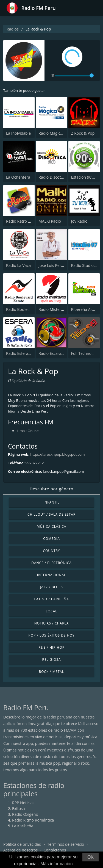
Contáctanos (55, 850)
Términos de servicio (66, 844)
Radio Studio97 (85, 265)
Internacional (51, 575)
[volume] (74, 76)
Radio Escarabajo (54, 353)
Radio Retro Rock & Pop (27, 221)
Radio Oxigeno (25, 814)
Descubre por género (51, 489)
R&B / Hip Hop (51, 647)
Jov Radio (79, 221)
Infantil (51, 502)
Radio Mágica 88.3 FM (58, 133)
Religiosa (52, 660)
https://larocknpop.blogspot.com (57, 454)
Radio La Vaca (18, 265)
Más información (56, 864)
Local (52, 611)
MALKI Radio (50, 221)
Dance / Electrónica (51, 563)
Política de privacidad (22, 844)
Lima (21, 431)
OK (91, 857)
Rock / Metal (52, 672)
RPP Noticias (23, 803)
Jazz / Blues (51, 587)
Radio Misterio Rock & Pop (62, 309)
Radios (13, 29)
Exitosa (19, 808)
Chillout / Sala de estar (51, 514)
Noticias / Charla (52, 623)
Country (51, 551)
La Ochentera (18, 177)
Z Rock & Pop (83, 133)
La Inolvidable (18, 133)
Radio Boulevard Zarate (27, 309)
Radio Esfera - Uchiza (25, 353)
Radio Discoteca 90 (55, 177)
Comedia (51, 539)
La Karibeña (23, 826)
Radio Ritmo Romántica (33, 820)
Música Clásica (52, 526)
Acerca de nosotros (20, 850)
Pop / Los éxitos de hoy (52, 635)
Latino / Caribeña (51, 599)
